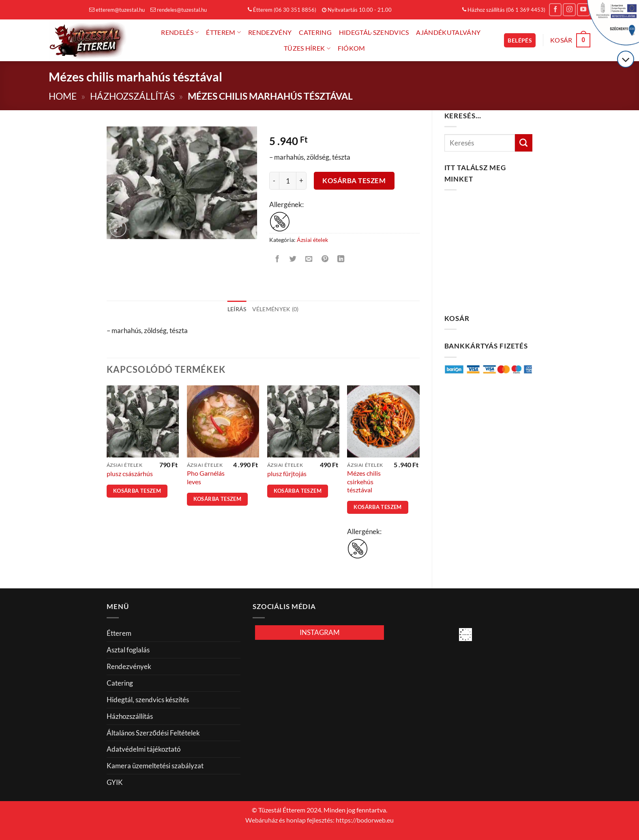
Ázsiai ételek (312, 240)
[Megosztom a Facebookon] (277, 259)
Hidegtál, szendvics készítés (148, 700)
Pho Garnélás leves (206, 477)
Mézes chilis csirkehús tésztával (364, 482)
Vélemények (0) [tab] (276, 309)
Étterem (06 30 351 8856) (282, 10)
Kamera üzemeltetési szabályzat (155, 766)
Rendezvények (129, 666)
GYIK (115, 782)
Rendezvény (270, 32)
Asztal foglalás (128, 650)
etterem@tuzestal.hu (117, 10)
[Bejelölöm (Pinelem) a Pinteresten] (325, 259)
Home (63, 96)
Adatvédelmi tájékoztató (144, 749)
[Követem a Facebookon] (555, 10)
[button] (520, 40)
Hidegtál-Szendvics (374, 32)
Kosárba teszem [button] (137, 491)
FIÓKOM (352, 48)
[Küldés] (524, 143)
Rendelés (180, 32)
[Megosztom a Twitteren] (293, 259)
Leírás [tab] (237, 309)
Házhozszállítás (132, 96)
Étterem (223, 32)
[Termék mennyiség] (288, 181)
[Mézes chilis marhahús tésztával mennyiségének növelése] (301, 181)
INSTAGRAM (320, 632)
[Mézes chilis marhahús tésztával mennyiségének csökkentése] (274, 181)
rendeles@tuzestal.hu (179, 10)
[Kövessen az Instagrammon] (569, 10)
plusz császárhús (130, 474)
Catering (315, 32)
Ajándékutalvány (448, 32)
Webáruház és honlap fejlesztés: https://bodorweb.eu (319, 820)
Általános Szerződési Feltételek (153, 733)
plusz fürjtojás (287, 474)
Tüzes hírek (307, 48)
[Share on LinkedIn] (341, 259)
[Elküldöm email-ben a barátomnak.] (309, 259)
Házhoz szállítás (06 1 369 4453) (504, 10)
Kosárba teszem (354, 181)
